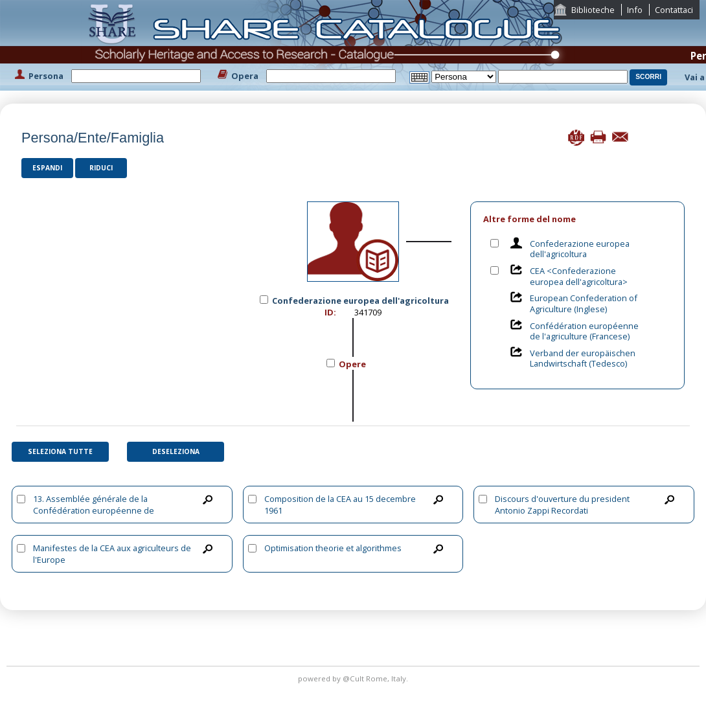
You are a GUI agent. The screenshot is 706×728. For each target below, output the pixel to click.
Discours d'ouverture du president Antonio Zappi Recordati (562, 505)
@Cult (354, 678)
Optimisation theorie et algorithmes (333, 548)
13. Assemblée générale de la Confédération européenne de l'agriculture (94, 510)
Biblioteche (593, 10)
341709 (368, 312)
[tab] (577, 219)
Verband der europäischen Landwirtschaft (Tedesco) (583, 358)
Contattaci (674, 10)
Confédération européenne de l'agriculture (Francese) (584, 331)
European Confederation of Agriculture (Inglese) (584, 303)
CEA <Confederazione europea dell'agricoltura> (579, 276)
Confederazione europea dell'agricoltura (580, 249)
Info (635, 10)
